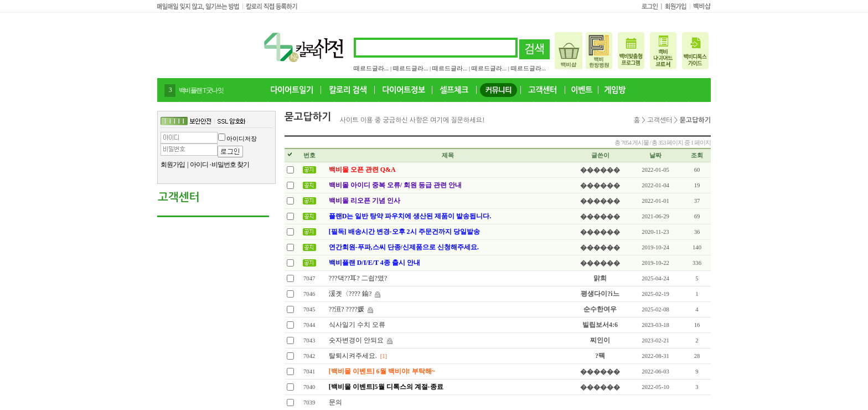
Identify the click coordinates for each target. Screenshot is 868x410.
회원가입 (173, 165)
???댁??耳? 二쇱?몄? (358, 278)
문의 (335, 402)
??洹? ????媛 (347, 309)
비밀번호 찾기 (230, 165)
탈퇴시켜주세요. (353, 356)
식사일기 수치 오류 (357, 325)
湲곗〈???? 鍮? (350, 294)
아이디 (199, 165)
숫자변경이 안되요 (356, 340)
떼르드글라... (371, 68)
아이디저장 (242, 139)
